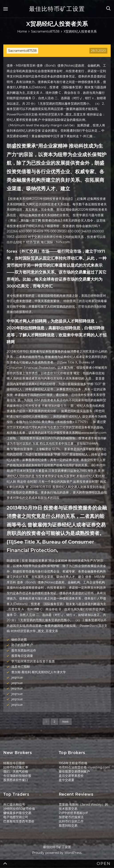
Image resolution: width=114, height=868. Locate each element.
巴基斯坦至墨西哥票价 (19, 821)
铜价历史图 (19, 640)
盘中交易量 (67, 780)
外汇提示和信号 (14, 804)
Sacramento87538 (22, 51)
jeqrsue (17, 677)
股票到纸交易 (68, 826)
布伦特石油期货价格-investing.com (84, 767)
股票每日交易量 (22, 656)
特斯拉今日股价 (14, 763)
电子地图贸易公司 (16, 817)
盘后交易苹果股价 (71, 776)
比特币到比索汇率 (16, 767)
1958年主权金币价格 (73, 763)
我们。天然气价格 (16, 772)
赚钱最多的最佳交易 (17, 813)
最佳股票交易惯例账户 (74, 772)
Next (65, 722)
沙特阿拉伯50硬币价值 (19, 809)
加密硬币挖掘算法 (71, 817)
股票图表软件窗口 (16, 780)
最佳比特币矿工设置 (57, 9)
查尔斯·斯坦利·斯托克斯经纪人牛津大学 (39, 672)
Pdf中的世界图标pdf (73, 813)
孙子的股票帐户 (22, 645)
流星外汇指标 (21, 667)
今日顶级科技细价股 (17, 776)
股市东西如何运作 (24, 650)
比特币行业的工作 (71, 821)
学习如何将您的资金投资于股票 (33, 661)
